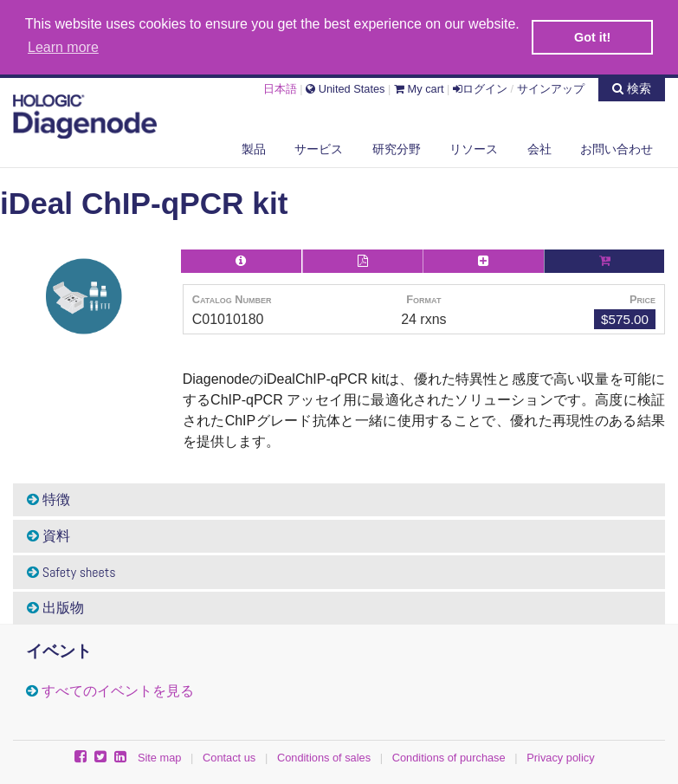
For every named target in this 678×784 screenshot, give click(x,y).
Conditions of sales (324, 756)
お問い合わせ (617, 146)
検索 (632, 87)
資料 (48, 534)
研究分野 (397, 146)
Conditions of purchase (449, 756)
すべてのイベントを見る (118, 690)
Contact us (229, 756)
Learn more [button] (63, 47)
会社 (539, 146)
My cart (419, 87)
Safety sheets (71, 570)
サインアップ (551, 87)
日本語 (280, 87)
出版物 (55, 607)
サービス (319, 146)
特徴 (48, 499)
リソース (474, 146)
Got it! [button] (592, 37)
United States (345, 87)
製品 (254, 146)
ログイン (480, 87)
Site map (160, 756)
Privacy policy (560, 756)
